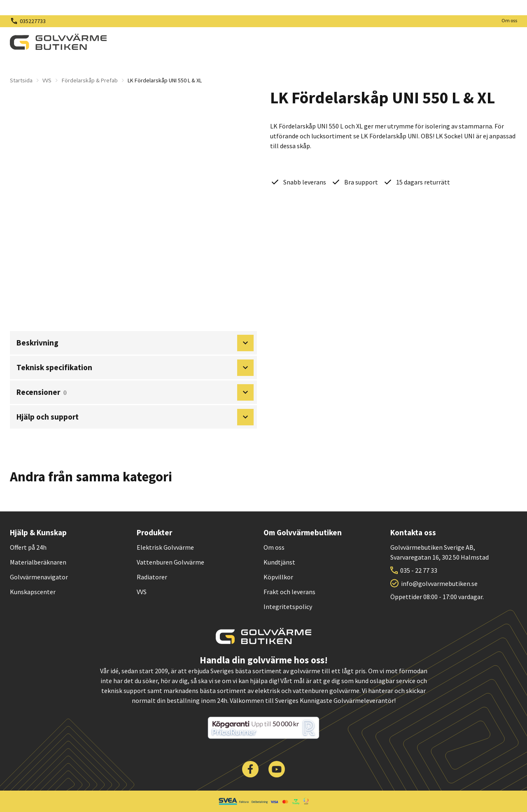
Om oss (509, 20)
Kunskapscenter (33, 592)
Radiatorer (152, 577)
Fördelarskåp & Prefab (90, 80)
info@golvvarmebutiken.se (439, 583)
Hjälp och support (135, 417)
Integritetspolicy (288, 607)
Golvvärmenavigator (39, 577)
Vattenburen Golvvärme (170, 562)
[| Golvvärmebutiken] (58, 42)
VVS (47, 80)
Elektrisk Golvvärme (165, 547)
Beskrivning (135, 343)
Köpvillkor (278, 577)
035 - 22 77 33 (419, 570)
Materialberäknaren (38, 562)
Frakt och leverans (289, 592)
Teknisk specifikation (135, 368)
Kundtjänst (279, 562)
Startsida (21, 80)
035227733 (33, 21)
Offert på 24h (28, 547)
